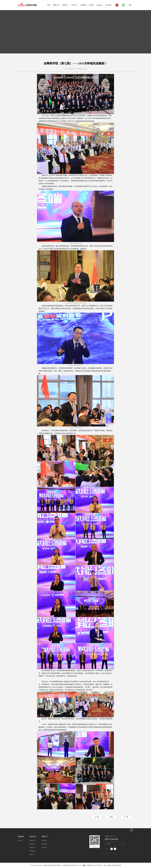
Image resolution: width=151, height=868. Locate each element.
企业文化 (100, 5)
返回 (111, 817)
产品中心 (75, 5)
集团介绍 (57, 5)
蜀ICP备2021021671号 (75, 865)
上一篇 (96, 817)
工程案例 (84, 5)
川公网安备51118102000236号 (93, 865)
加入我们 (109, 5)
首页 (50, 5)
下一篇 (126, 817)
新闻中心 (66, 5)
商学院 (92, 5)
